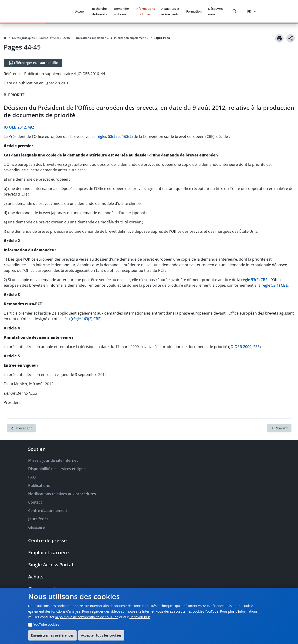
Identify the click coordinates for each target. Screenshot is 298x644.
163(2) (127, 136)
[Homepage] (5, 38)
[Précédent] (21, 428)
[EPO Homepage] (54, 11)
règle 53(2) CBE (254, 280)
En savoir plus (140, 617)
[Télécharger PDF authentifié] (33, 63)
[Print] (279, 38)
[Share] (291, 38)
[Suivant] (279, 428)
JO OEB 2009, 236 (244, 347)
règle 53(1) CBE (275, 285)
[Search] (236, 11)
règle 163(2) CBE (86, 319)
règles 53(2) (107, 136)
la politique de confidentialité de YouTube (87, 617)
